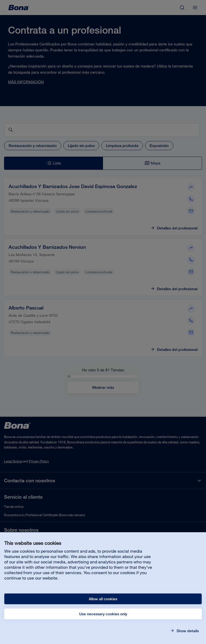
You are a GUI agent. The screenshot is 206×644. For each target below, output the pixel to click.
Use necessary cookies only (103, 614)
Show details (187, 631)
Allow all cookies (103, 599)
